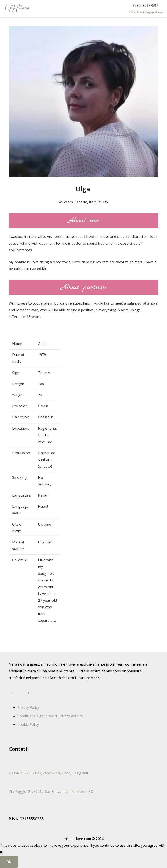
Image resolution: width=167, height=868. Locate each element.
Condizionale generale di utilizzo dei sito (50, 716)
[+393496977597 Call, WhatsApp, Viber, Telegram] (83, 766)
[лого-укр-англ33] (17, 9)
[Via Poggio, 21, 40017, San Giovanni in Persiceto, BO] (83, 785)
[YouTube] (29, 693)
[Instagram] (21, 693)
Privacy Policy (28, 707)
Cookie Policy (28, 724)
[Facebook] (13, 693)
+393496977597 (145, 5)
